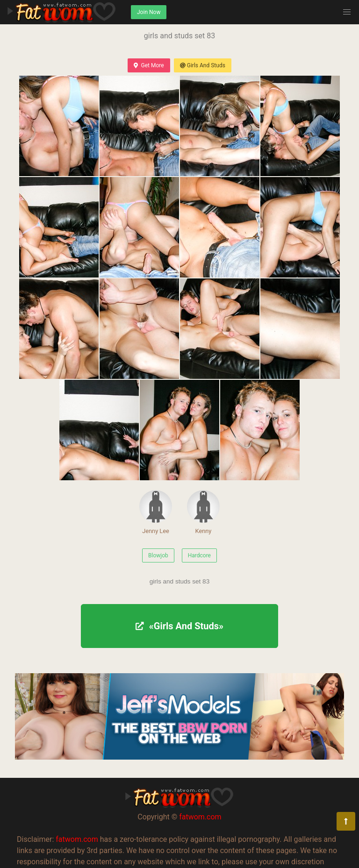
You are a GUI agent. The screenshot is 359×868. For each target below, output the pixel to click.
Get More (149, 65)
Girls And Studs (203, 65)
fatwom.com (200, 817)
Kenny (203, 512)
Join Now (149, 12)
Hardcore (199, 555)
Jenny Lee (156, 512)
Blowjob (158, 555)
